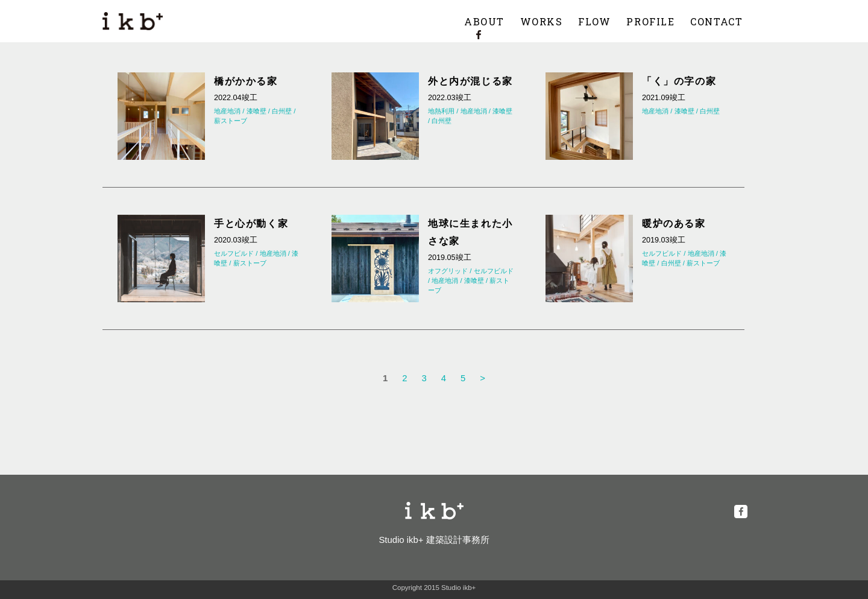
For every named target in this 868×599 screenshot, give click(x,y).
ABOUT (484, 21)
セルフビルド (234, 253)
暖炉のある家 (674, 223)
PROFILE (650, 21)
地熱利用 (441, 111)
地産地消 (227, 111)
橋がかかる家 (246, 81)
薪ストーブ (231, 121)
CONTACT (716, 21)
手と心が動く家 (251, 223)
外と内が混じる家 (470, 81)
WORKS (542, 21)
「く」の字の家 (679, 81)
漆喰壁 (256, 111)
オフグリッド (448, 271)
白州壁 (282, 111)
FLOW (594, 21)
